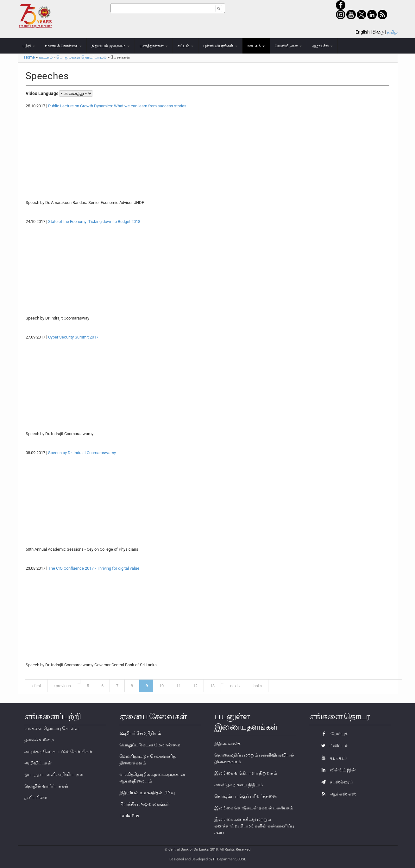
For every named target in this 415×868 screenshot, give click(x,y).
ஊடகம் (256, 46)
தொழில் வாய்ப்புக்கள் (46, 786)
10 (161, 686)
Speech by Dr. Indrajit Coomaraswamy (82, 453)
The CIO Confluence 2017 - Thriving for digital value (94, 568)
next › (235, 686)
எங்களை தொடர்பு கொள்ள (52, 728)
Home (29, 57)
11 (179, 686)
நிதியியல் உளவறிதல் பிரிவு (147, 793)
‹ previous (62, 686)
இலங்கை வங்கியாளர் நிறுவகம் (246, 773)
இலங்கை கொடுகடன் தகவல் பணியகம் (254, 808)
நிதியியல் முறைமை (111, 46)
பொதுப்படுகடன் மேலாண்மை (150, 745)
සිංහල (378, 32)
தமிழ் (392, 32)
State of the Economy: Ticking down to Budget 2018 (94, 222)
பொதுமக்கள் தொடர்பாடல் (82, 57)
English (363, 32)
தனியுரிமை (36, 797)
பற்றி (29, 46)
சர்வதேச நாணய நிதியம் (239, 785)
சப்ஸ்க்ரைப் (335, 782)
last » (257, 686)
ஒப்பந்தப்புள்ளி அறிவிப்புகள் (54, 774)
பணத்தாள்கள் (154, 46)
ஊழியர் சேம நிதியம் (140, 733)
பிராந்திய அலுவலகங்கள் (145, 804)
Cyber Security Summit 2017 (73, 337)
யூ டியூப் (332, 758)
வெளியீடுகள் (288, 46)
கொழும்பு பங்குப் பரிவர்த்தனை (246, 796)
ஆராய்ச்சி (322, 46)
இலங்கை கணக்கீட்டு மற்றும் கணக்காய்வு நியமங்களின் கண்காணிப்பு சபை (254, 826)
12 (195, 686)
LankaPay (129, 816)
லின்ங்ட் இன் (337, 770)
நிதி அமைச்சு (227, 744)
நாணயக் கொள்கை (63, 46)
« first (36, 686)
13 (212, 686)
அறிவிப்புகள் (38, 763)
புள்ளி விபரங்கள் (220, 46)
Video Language (43, 93)
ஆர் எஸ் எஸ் (337, 794)
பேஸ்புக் (333, 734)
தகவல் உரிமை (39, 740)
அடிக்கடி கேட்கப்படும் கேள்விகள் (58, 751)
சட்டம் (185, 46)
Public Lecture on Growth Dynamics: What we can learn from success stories (117, 106)
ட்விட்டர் (333, 746)
